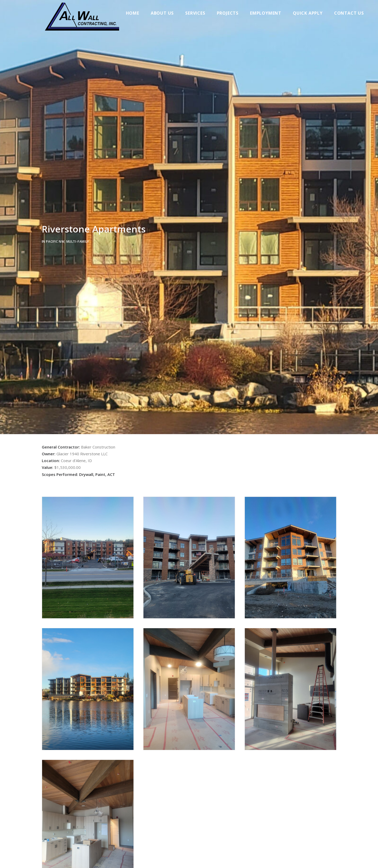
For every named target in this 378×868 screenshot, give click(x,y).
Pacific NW (55, 243)
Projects (232, 13)
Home (137, 13)
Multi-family (78, 243)
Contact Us (353, 13)
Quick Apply (312, 13)
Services (199, 13)
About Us (166, 13)
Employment (270, 13)
